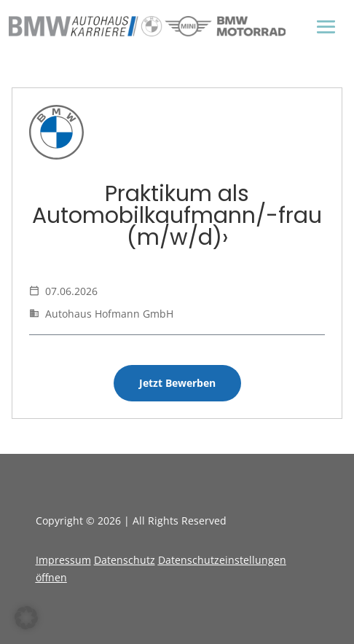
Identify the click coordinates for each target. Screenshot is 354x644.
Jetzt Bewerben (177, 383)
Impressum (63, 560)
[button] (26, 618)
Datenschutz (125, 560)
